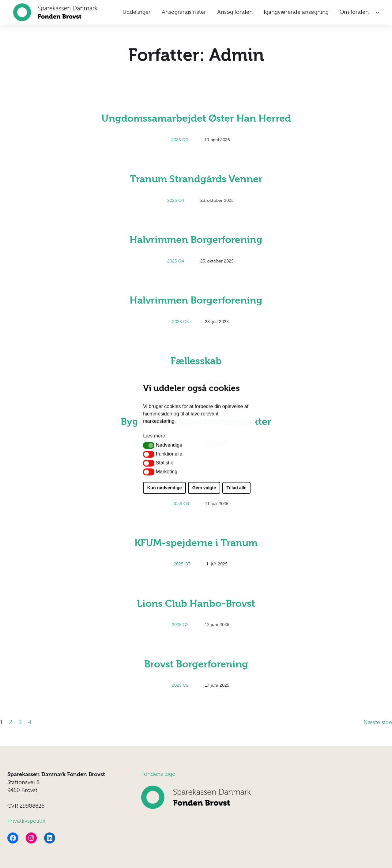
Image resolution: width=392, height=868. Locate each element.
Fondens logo (158, 774)
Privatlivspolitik (26, 821)
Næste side (378, 722)
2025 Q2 (180, 625)
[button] (149, 445)
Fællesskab (196, 361)
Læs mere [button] (154, 436)
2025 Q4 (176, 200)
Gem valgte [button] (204, 488)
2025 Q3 (180, 322)
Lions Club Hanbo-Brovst (196, 604)
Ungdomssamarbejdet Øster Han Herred (196, 118)
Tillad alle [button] (236, 488)
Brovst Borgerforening (196, 664)
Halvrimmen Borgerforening (196, 240)
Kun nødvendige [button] (165, 488)
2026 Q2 (180, 140)
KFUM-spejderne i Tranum (196, 543)
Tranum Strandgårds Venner (196, 179)
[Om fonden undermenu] (377, 12)
